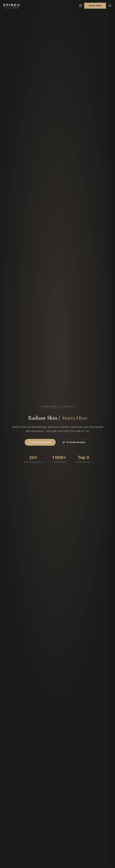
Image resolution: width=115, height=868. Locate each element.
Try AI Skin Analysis (74, 442)
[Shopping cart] (80, 6)
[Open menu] (110, 6)
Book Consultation (40, 442)
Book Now (95, 6)
